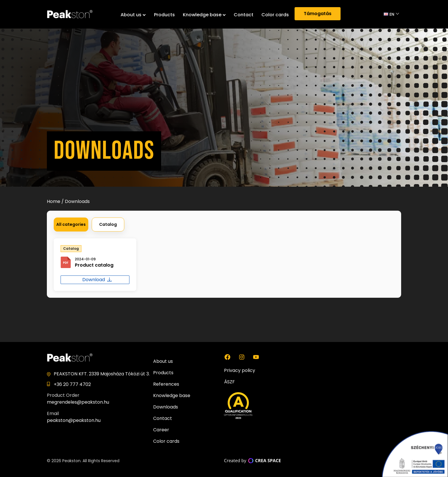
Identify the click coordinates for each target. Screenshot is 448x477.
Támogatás (318, 14)
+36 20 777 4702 (72, 384)
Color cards (275, 15)
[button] (71, 225)
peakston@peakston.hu (74, 420)
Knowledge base (204, 15)
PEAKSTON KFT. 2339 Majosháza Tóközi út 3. (102, 374)
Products (164, 15)
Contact (244, 15)
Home (54, 201)
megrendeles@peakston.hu (78, 402)
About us (133, 15)
